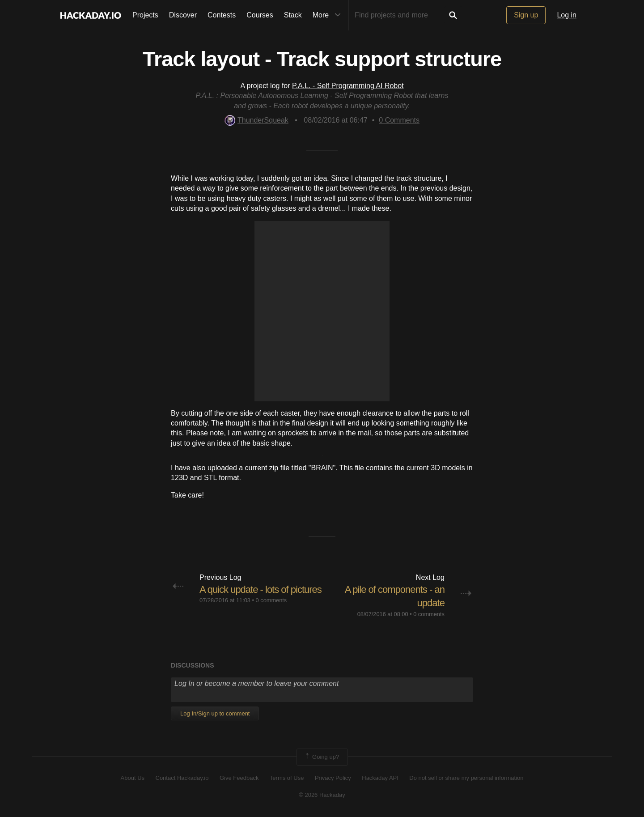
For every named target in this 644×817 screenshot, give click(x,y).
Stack (293, 15)
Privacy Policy (333, 778)
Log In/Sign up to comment (215, 713)
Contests (222, 15)
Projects (145, 15)
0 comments (271, 600)
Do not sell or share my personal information (466, 778)
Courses (260, 15)
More (329, 15)
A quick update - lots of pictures (261, 589)
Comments (399, 120)
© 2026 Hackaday (322, 795)
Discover (183, 15)
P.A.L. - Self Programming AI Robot (348, 86)
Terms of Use (287, 778)
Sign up (526, 15)
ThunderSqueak (256, 120)
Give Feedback (239, 778)
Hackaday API (380, 778)
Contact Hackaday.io (182, 778)
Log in (567, 15)
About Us (133, 778)
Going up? (322, 757)
